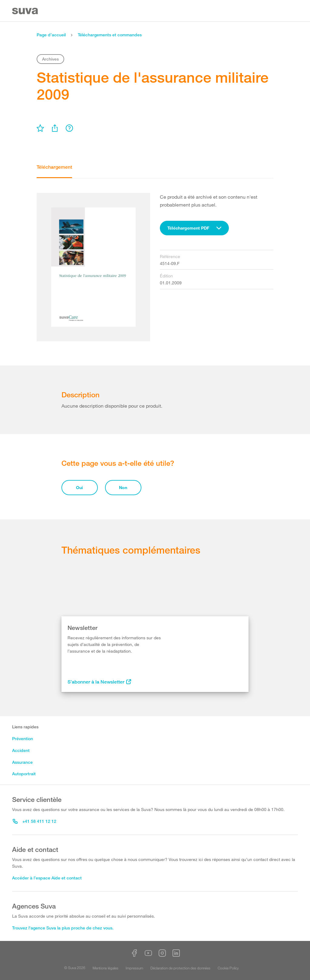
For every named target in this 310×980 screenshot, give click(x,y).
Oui (79, 487)
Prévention (23, 738)
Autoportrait (24, 774)
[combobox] (194, 228)
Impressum (134, 968)
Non (123, 487)
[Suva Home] (26, 11)
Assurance (22, 762)
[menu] (40, 128)
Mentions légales (106, 968)
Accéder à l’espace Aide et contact (47, 878)
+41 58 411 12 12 (35, 821)
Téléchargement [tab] (54, 167)
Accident (21, 750)
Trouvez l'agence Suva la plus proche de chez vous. (63, 928)
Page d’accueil (51, 35)
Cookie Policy (228, 968)
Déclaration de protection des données (180, 968)
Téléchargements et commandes (110, 35)
